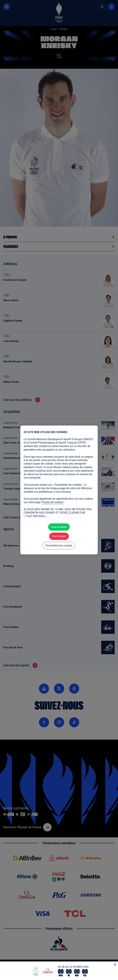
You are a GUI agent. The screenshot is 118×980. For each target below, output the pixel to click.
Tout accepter (59, 527)
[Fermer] (115, 965)
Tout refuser (59, 536)
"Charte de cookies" (53, 502)
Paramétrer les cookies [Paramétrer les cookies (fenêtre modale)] (59, 546)
